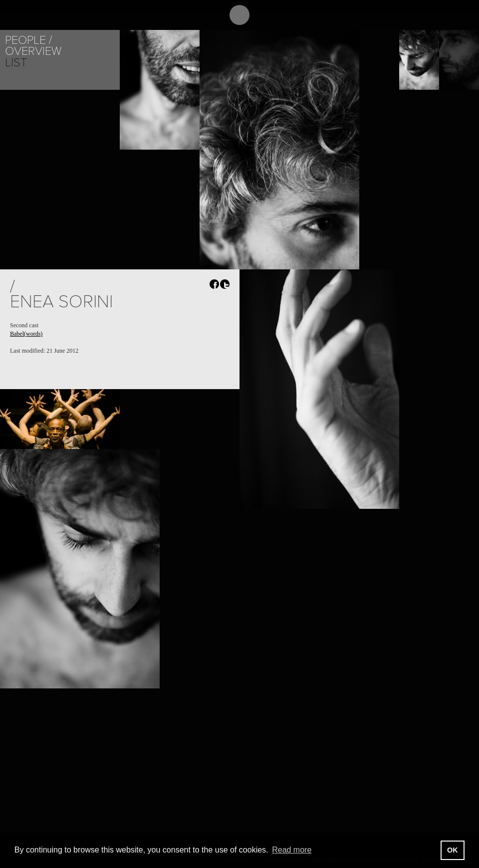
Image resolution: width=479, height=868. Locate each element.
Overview (33, 51)
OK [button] (453, 850)
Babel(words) (26, 334)
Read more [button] (292, 850)
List (16, 63)
